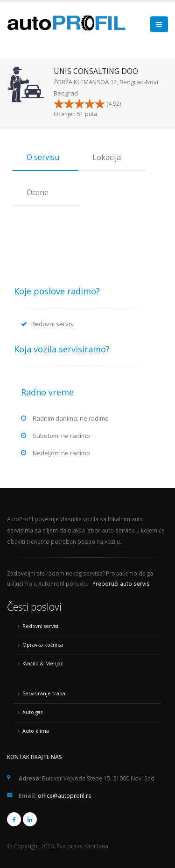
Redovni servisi (40, 626)
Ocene (38, 192)
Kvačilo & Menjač (43, 664)
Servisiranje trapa (44, 693)
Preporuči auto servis (121, 584)
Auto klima (36, 731)
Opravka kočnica (43, 645)
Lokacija (107, 157)
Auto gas (32, 712)
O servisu (43, 157)
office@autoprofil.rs (65, 795)
